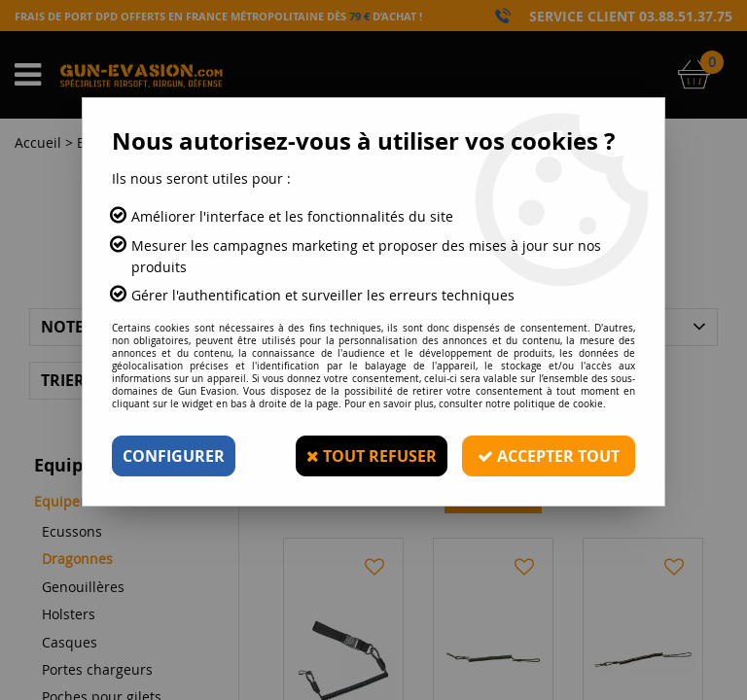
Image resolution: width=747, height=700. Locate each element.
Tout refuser (372, 456)
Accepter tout (549, 456)
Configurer (174, 456)
